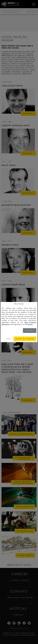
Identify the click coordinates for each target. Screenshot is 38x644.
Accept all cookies (25, 339)
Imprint (30, 324)
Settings (29, 331)
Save (9, 339)
